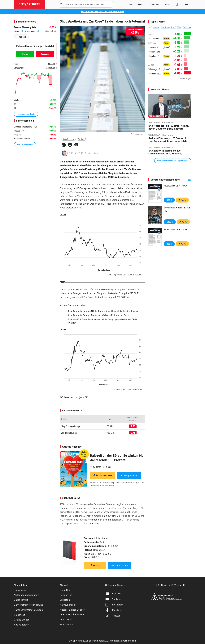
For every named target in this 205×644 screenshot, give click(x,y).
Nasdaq (156, 27)
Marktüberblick (68, 605)
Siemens (152, 43)
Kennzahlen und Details (26, 114)
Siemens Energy (155, 38)
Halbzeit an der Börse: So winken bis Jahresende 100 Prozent (117, 458)
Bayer (151, 34)
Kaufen (25, 54)
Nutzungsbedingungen (26, 595)
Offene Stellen (22, 620)
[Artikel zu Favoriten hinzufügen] (76, 145)
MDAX (173, 27)
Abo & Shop (66, 619)
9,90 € (169, 200)
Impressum (20, 590)
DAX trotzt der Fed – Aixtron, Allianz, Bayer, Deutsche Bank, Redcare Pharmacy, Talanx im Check (169, 127)
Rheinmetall (153, 47)
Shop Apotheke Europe (126, 275)
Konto (102, 485)
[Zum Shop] (130, 4)
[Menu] (186, 4)
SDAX (179, 27)
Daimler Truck (154, 52)
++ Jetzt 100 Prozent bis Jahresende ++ (102, 11)
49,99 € (170, 222)
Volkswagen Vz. (155, 69)
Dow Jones (165, 27)
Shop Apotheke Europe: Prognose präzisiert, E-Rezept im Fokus (98, 315)
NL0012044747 (32, 31)
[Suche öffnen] (61, 4)
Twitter (113, 616)
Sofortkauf (103, 475)
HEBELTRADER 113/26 (176, 229)
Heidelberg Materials (155, 56)
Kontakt (113, 593)
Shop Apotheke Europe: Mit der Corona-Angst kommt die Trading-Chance (103, 311)
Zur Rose (81, 139)
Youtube (113, 599)
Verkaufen (45, 54)
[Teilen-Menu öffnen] (64, 145)
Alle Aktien (65, 585)
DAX (150, 27)
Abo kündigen (22, 625)
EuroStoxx (187, 27)
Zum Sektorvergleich (25, 144)
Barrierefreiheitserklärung (29, 605)
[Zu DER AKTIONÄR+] (154, 4)
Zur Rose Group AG (128, 389)
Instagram (114, 604)
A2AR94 (18, 31)
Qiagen (151, 60)
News (166, 38)
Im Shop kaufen (129, 475)
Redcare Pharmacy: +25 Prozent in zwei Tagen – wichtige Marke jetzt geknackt (168, 140)
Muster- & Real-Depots (72, 610)
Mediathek (65, 590)
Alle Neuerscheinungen (186, 180)
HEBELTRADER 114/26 (176, 186)
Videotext (19, 615)
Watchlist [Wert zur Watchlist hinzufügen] (22, 37)
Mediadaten (20, 585)
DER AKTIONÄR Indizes (72, 614)
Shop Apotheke (69, 139)
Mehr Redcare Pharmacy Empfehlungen (173, 160)
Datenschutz (21, 600)
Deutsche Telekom (155, 74)
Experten (65, 600)
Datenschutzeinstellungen (28, 610)
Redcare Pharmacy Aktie (25, 27)
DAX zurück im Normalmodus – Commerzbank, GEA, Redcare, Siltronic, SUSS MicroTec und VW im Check (168, 152)
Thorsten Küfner (92, 153)
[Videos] (168, 4)
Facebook (114, 610)
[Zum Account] (141, 4)
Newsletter (66, 595)
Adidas (151, 65)
